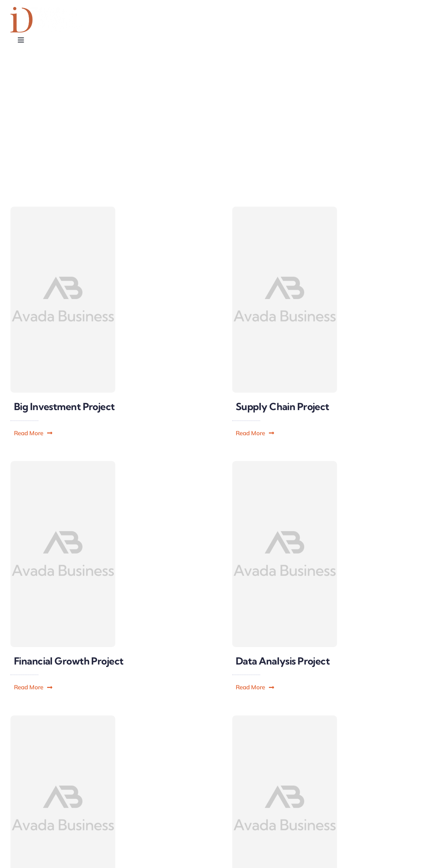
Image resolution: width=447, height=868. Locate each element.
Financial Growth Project (69, 661)
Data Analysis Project (283, 661)
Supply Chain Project (283, 406)
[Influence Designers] (46, 10)
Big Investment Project (64, 406)
